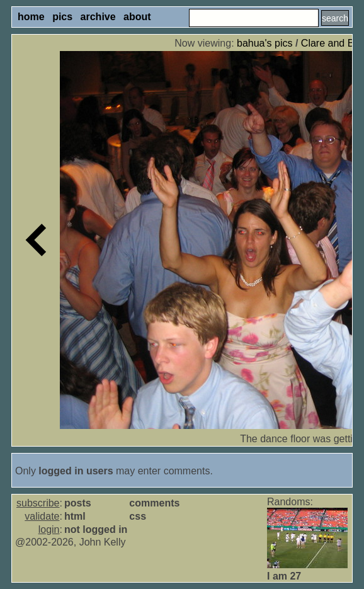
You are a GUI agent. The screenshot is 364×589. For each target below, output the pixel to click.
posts (78, 503)
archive (98, 17)
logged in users (76, 471)
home (31, 17)
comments (154, 503)
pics (62, 17)
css (138, 516)
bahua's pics (264, 43)
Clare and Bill (331, 43)
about (137, 17)
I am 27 (284, 576)
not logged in (96, 529)
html (75, 516)
